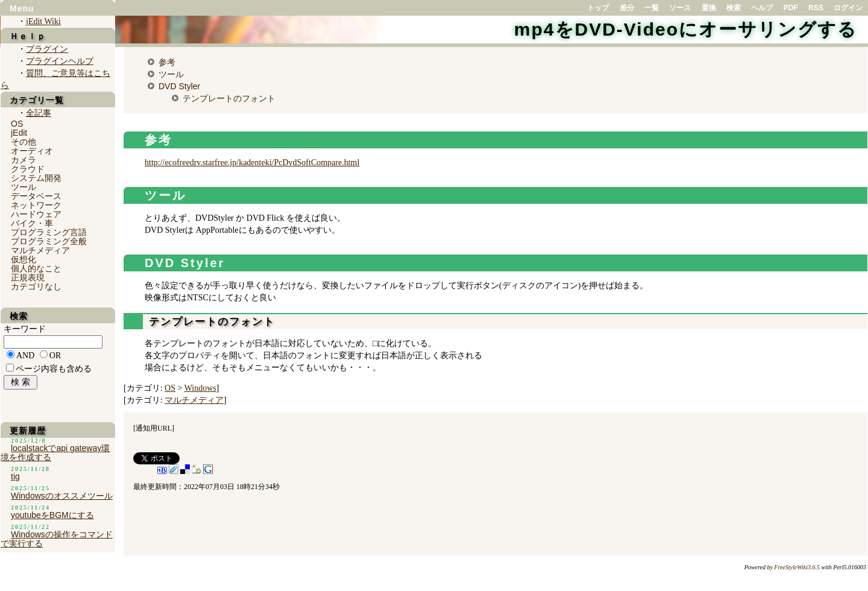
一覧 (652, 8)
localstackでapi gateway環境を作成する (55, 453)
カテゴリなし (36, 286)
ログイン (848, 8)
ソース (680, 8)
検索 (734, 8)
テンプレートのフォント (229, 98)
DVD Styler (179, 86)
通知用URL (154, 428)
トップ (598, 8)
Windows (200, 388)
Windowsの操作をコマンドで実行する (57, 539)
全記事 (39, 113)
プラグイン (47, 49)
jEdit (19, 133)
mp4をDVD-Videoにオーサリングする (686, 29)
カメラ (24, 160)
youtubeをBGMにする (52, 515)
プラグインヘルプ (60, 61)
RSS (816, 8)
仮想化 (24, 259)
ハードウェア (36, 214)
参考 (167, 62)
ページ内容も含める (54, 369)
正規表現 (28, 277)
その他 (24, 142)
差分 (627, 8)
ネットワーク (36, 205)
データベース (36, 196)
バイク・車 (32, 223)
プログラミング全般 (49, 241)
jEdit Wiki (43, 21)
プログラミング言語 (49, 232)
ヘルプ (762, 8)
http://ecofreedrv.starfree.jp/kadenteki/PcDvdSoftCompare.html (252, 163)
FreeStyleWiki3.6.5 (797, 567)
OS (170, 388)
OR (55, 356)
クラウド (28, 169)
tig (15, 476)
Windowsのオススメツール (62, 496)
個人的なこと (36, 268)
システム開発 (36, 178)
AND (25, 356)
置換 (709, 8)
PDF (791, 8)
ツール (171, 74)
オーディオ (32, 151)
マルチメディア (194, 400)
